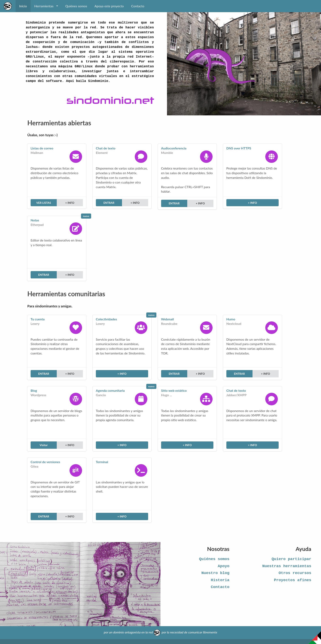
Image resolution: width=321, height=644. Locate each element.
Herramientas (46, 6)
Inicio (23, 6)
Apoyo (224, 566)
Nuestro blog (215, 573)
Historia (220, 580)
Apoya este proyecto (109, 6)
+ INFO (70, 203)
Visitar (44, 445)
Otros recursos (295, 573)
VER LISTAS (44, 203)
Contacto (138, 6)
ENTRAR (109, 203)
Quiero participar (291, 559)
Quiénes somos (76, 6)
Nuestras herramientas (287, 566)
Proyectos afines (293, 580)
